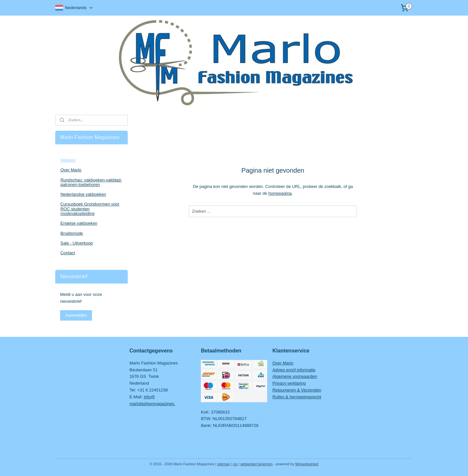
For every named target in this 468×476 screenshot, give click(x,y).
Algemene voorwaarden (295, 376)
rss (235, 464)
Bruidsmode (72, 233)
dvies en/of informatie (295, 370)
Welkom (68, 160)
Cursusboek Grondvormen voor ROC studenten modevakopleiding (90, 209)
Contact (68, 253)
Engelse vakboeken (79, 223)
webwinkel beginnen (257, 464)
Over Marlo (71, 170)
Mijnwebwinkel (307, 464)
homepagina (280, 193)
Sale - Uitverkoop (77, 243)
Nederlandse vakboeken (83, 194)
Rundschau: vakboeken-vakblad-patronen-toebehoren (91, 182)
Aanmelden (76, 315)
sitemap (223, 464)
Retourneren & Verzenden (297, 390)
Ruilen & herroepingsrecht (297, 397)
